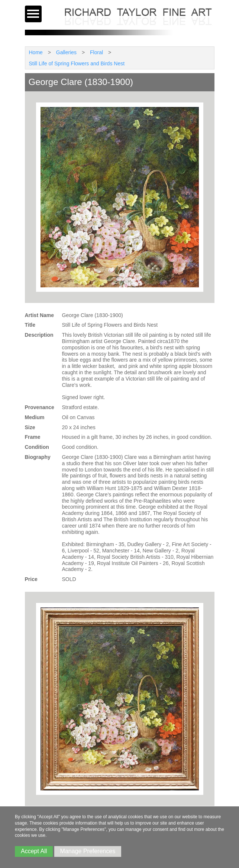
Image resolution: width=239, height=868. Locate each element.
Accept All (34, 851)
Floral (96, 52)
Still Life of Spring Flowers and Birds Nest (77, 63)
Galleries (66, 52)
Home (36, 52)
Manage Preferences (88, 851)
